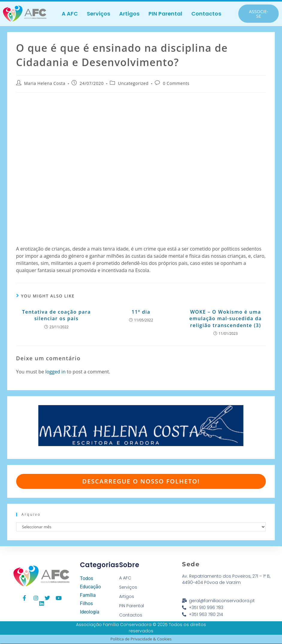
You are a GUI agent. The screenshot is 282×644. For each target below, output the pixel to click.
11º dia (141, 312)
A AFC (70, 14)
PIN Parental (165, 14)
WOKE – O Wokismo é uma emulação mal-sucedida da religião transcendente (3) (225, 319)
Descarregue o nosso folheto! (141, 482)
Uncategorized (133, 84)
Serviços (98, 14)
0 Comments (176, 84)
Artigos (129, 14)
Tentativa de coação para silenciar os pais (57, 315)
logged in (55, 372)
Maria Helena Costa (45, 84)
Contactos (206, 14)
